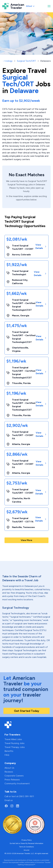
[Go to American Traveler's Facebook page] (6, 806)
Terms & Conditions (26, 847)
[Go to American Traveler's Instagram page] (12, 806)
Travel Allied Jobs (13, 739)
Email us (9, 800)
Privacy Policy (27, 840)
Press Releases (12, 780)
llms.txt (26, 850)
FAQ (7, 755)
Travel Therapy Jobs (15, 747)
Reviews (9, 772)
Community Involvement (17, 783)
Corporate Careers (14, 776)
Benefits (9, 751)
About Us (9, 768)
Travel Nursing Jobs (14, 743)
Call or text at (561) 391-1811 (19, 796)
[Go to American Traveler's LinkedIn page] (18, 806)
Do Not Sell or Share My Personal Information (26, 843)
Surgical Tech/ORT (26, 61)
